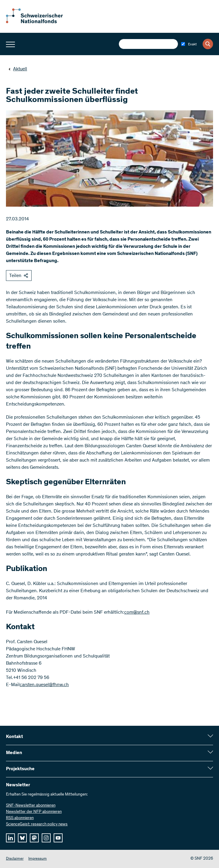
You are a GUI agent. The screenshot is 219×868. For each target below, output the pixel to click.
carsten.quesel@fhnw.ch (44, 685)
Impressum (38, 859)
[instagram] (46, 838)
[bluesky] (22, 838)
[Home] (39, 22)
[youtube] (58, 838)
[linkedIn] (10, 838)
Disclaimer (15, 859)
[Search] (208, 44)
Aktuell (18, 69)
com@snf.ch (137, 612)
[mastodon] (34, 838)
